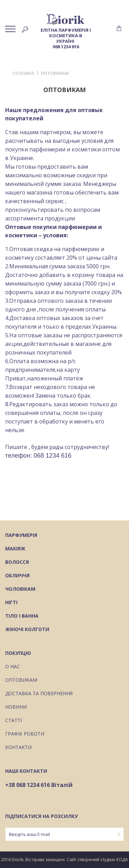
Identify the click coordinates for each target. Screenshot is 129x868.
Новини (16, 707)
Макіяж (15, 549)
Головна (23, 73)
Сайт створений (83, 860)
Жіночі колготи (27, 630)
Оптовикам (21, 680)
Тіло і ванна (22, 616)
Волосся (17, 562)
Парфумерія (21, 536)
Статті (14, 721)
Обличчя (17, 576)
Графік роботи (25, 734)
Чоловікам (20, 589)
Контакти (18, 748)
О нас (13, 667)
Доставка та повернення (39, 694)
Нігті (11, 603)
